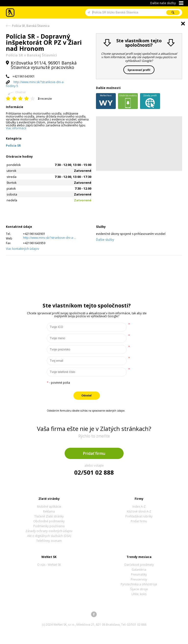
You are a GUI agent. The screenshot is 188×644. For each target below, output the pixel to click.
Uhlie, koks (139, 594)
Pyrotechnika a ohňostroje (139, 584)
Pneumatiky (139, 574)
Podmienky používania (49, 526)
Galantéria (139, 570)
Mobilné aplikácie (49, 507)
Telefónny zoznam (49, 541)
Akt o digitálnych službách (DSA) (49, 536)
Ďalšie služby (105, 240)
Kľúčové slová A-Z (139, 511)
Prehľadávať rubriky (139, 516)
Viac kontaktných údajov (23, 249)
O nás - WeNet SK (49, 565)
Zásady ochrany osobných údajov (49, 531)
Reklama (49, 511)
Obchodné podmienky (49, 521)
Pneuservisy (139, 579)
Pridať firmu (94, 453)
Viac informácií (16, 128)
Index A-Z (139, 507)
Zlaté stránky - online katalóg (10, 13)
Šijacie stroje (139, 589)
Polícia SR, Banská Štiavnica (31, 26)
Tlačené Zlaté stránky (49, 516)
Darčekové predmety (139, 565)
